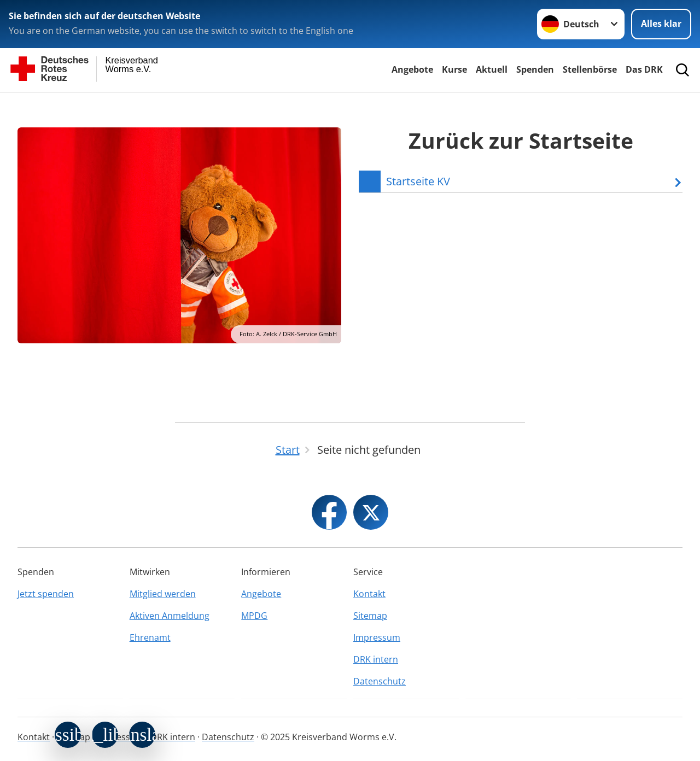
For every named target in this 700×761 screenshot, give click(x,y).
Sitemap (370, 616)
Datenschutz (380, 681)
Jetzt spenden (46, 594)
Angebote (412, 69)
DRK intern (376, 659)
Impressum (377, 637)
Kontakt (369, 594)
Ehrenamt (150, 637)
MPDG (254, 616)
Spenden (535, 69)
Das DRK (644, 69)
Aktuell (492, 69)
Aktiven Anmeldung (170, 616)
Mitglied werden (163, 594)
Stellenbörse (590, 69)
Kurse (454, 69)
